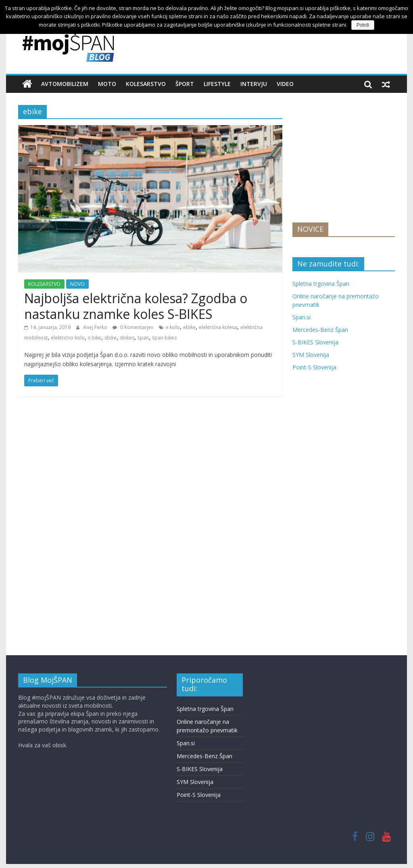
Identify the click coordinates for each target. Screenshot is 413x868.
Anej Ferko (96, 327)
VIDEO (285, 84)
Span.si (301, 317)
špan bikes (164, 338)
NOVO (77, 284)
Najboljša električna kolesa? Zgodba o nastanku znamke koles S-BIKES (136, 306)
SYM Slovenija (311, 355)
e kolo (173, 327)
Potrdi (363, 25)
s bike (95, 338)
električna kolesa (218, 327)
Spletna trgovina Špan (321, 284)
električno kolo (68, 338)
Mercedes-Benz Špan (320, 330)
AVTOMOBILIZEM (65, 84)
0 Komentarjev (133, 327)
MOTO (107, 84)
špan (143, 338)
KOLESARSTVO (146, 84)
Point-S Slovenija (314, 367)
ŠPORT (185, 84)
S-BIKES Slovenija (315, 342)
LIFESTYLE (217, 84)
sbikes (127, 338)
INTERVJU (254, 84)
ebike (189, 327)
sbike (111, 338)
